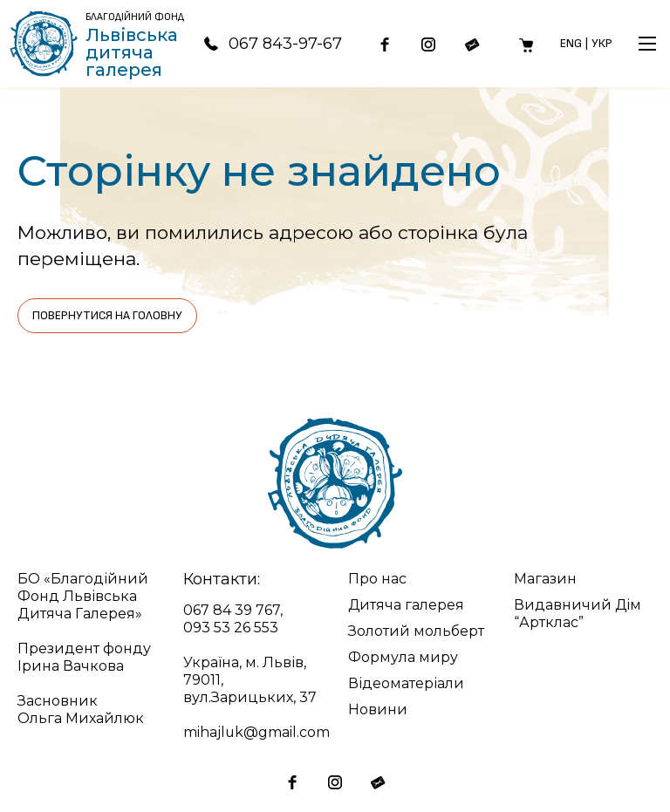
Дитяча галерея (407, 605)
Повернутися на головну (107, 315)
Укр (602, 43)
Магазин (545, 579)
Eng (571, 43)
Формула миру (403, 657)
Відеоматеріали (406, 683)
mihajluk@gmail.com (257, 732)
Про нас (377, 579)
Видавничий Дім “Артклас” (578, 614)
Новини (378, 710)
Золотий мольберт (416, 631)
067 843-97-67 (270, 44)
